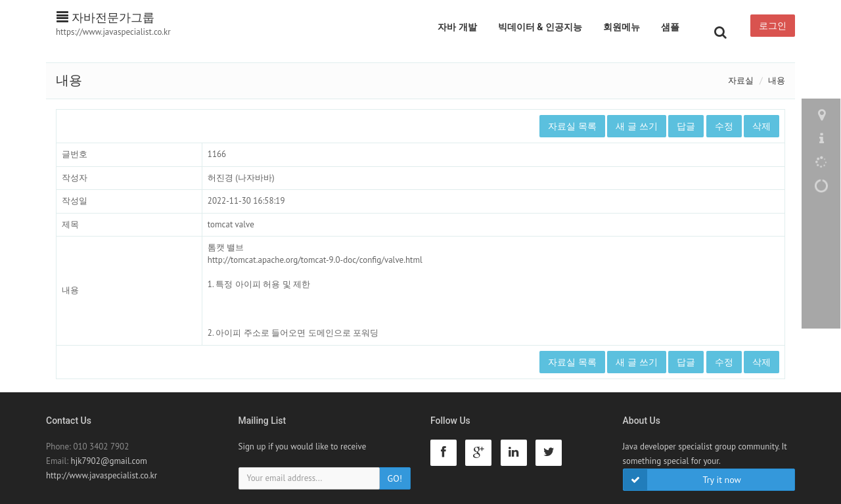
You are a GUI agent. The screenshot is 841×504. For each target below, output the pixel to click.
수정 (724, 126)
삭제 (761, 126)
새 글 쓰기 (636, 126)
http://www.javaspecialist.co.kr (102, 475)
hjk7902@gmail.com (109, 461)
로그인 (773, 26)
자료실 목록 (572, 126)
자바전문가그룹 (105, 17)
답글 (686, 126)
